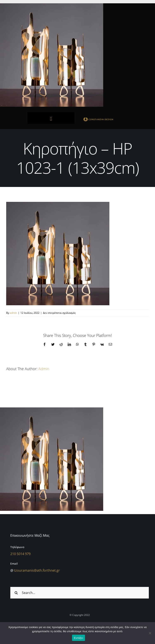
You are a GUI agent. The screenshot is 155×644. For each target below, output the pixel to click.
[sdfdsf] (104, 118)
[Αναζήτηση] (16, 593)
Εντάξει (79, 638)
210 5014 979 (20, 554)
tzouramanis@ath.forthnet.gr (37, 570)
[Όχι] (150, 633)
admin (13, 313)
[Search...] (80, 593)
